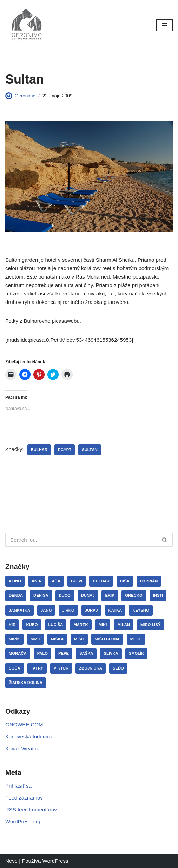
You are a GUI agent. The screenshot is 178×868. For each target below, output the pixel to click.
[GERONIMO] (26, 25)
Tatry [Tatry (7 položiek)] (37, 668)
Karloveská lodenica (29, 736)
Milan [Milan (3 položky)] (124, 625)
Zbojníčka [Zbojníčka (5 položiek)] (91, 668)
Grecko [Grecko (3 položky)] (134, 595)
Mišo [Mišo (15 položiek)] (79, 639)
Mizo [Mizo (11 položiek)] (35, 639)
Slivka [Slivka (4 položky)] (111, 653)
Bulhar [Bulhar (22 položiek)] (101, 581)
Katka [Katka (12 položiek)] (115, 610)
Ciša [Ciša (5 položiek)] (125, 581)
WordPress (55, 861)
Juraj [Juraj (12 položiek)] (91, 610)
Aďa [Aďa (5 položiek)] (56, 581)
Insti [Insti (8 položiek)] (158, 595)
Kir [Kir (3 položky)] (12, 625)
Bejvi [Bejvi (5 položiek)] (77, 581)
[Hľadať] (81, 540)
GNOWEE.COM (24, 725)
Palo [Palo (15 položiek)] (42, 653)
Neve (11, 861)
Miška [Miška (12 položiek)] (57, 639)
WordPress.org (23, 821)
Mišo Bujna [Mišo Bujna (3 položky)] (107, 639)
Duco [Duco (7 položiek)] (65, 595)
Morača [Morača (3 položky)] (18, 653)
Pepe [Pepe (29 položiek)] (64, 653)
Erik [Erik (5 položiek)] (110, 595)
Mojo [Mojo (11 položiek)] (136, 639)
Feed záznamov (24, 798)
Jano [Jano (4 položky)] (46, 610)
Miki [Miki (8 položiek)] (103, 625)
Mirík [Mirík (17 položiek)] (14, 639)
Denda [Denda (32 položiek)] (16, 595)
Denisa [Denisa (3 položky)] (41, 595)
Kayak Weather (23, 748)
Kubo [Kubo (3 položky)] (32, 625)
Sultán (90, 450)
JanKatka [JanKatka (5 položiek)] (19, 610)
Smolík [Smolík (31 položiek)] (137, 653)
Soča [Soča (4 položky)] (15, 668)
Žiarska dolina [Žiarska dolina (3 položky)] (26, 683)
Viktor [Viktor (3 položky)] (61, 668)
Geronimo (25, 96)
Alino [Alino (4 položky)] (15, 581)
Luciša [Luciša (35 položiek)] (56, 625)
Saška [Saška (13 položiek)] (86, 653)
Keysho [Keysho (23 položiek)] (141, 610)
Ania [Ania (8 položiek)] (37, 581)
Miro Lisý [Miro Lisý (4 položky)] (151, 625)
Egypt (65, 450)
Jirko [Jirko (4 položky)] (68, 610)
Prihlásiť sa (18, 786)
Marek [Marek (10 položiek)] (81, 625)
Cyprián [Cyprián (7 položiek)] (149, 581)
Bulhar (39, 450)
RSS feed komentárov (31, 810)
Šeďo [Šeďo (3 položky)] (118, 668)
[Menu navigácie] (164, 25)
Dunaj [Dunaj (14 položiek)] (88, 595)
